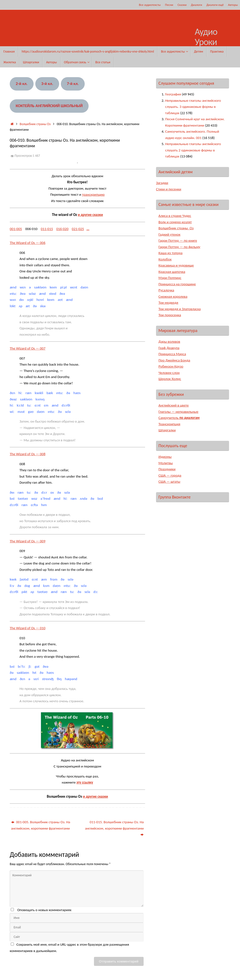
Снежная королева (173, 296)
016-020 (62, 229)
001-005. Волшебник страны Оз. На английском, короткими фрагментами (41, 825)
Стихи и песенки (169, 189)
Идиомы (165, 457)
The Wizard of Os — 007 (28, 348)
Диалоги (196, 5)
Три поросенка (170, 315)
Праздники (167, 469)
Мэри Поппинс (170, 278)
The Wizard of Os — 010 (28, 628)
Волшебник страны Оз (35, 124)
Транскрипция (169, 424)
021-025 (78, 229)
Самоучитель (179, 418)
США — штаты (169, 481)
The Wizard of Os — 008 (28, 454)
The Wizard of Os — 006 (28, 243)
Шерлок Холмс (170, 379)
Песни (169, 5)
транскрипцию (93, 194)
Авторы (233, 5)
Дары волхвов (169, 342)
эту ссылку (85, 782)
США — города (170, 475)
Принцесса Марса (172, 354)
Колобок (165, 259)
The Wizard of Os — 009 (28, 541)
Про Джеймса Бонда (174, 360)
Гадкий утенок (169, 234)
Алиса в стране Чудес (175, 216)
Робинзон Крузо (171, 366)
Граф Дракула (169, 348)
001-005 (16, 229)
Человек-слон (169, 373)
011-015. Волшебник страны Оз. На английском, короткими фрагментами (114, 828)
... (88, 229)
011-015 (47, 229)
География (173, 94)
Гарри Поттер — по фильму (179, 247)
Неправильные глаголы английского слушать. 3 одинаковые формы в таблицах (193, 107)
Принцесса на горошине (177, 284)
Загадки (162, 183)
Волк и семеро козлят (175, 222)
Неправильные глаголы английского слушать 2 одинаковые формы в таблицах (193, 150)
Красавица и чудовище (176, 265)
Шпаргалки (167, 430)
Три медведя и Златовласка (180, 309)
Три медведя (168, 303)
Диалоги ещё (215, 5)
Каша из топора (171, 253)
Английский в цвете (174, 405)
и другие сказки (90, 215)
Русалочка (166, 290)
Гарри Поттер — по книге (178, 240)
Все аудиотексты (150, 5)
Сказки (182, 5)
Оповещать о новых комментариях (44, 910)
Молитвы (166, 463)
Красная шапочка (172, 272)
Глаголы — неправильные (178, 412)
